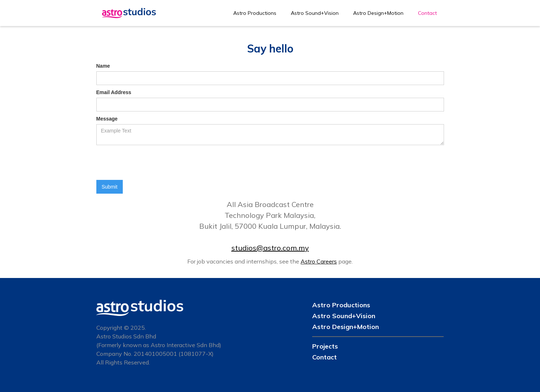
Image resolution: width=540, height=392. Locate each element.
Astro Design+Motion (378, 13)
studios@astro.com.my (270, 248)
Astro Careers (319, 261)
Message (107, 119)
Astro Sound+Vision (315, 13)
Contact (427, 13)
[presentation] (151, 163)
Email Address (114, 92)
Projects (325, 346)
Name (103, 66)
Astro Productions (255, 13)
